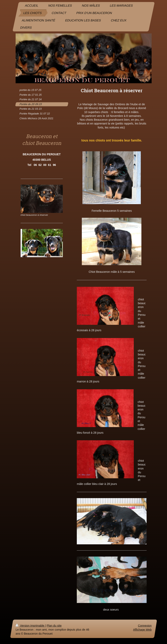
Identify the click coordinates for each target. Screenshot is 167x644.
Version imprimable (30, 626)
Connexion (145, 626)
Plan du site (54, 626)
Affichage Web (142, 630)
